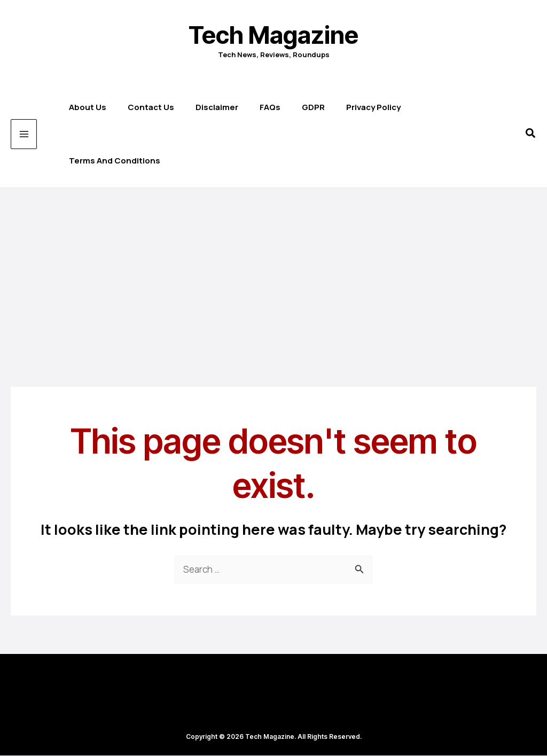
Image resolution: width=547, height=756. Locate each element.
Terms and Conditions (112, 161)
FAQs (267, 107)
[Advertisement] (273, 268)
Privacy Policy (371, 107)
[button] (531, 134)
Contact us (148, 107)
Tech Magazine (273, 35)
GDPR (311, 107)
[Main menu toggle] (24, 134)
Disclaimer (214, 107)
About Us (85, 107)
